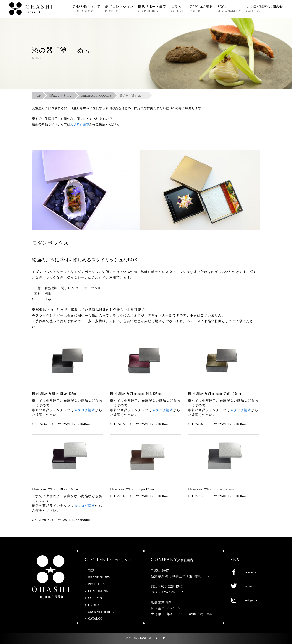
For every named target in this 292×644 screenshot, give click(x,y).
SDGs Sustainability (101, 612)
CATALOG (95, 619)
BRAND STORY (99, 577)
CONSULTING (98, 591)
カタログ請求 (80, 124)
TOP (91, 571)
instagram (251, 600)
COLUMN (95, 598)
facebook (250, 572)
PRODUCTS (96, 584)
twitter (249, 586)
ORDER (93, 605)
